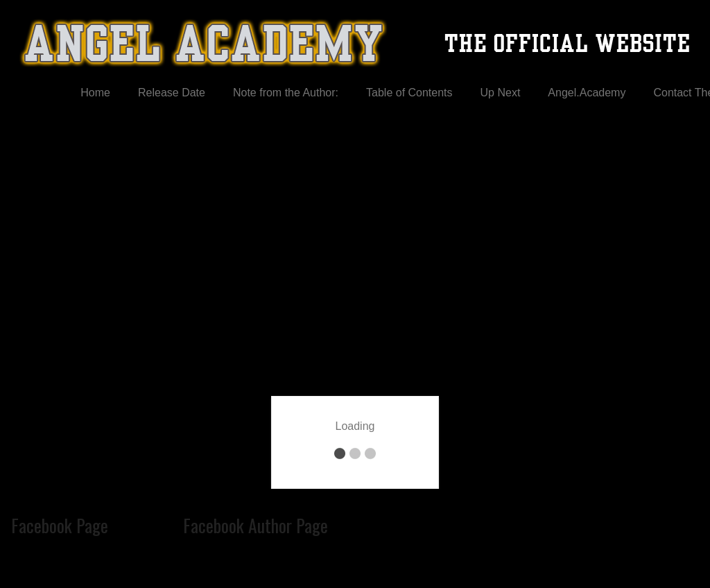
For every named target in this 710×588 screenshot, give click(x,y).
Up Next (501, 93)
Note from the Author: (286, 93)
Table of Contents (409, 93)
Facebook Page (60, 525)
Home (95, 93)
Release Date (172, 93)
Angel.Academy (587, 93)
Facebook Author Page (256, 525)
